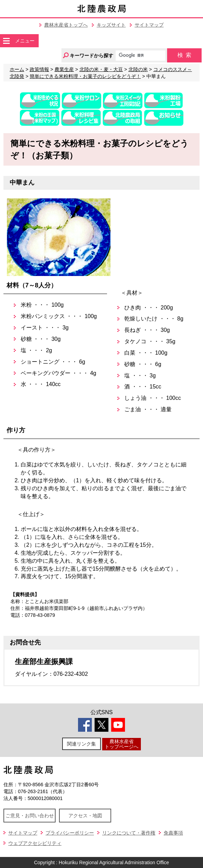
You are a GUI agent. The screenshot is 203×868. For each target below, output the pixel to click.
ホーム (17, 69)
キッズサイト (111, 25)
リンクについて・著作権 (129, 833)
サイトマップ (149, 25)
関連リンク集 (81, 744)
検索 (184, 55)
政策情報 (39, 69)
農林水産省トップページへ (122, 744)
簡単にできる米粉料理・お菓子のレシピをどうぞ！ (85, 76)
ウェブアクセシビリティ (35, 843)
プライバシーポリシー (70, 833)
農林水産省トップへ (66, 25)
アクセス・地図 (85, 816)
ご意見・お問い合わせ (30, 816)
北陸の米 (138, 69)
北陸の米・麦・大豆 (101, 69)
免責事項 (173, 833)
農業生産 (64, 69)
